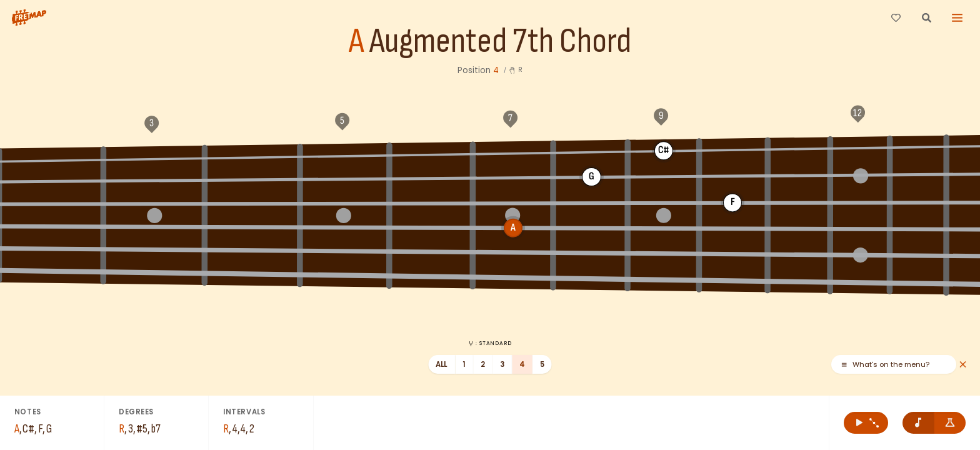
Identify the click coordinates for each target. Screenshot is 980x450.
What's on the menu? (885, 365)
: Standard (490, 343)
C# (532, 150)
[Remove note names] (918, 423)
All (442, 364)
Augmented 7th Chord (500, 42)
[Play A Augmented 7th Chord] (866, 423)
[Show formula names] (950, 423)
